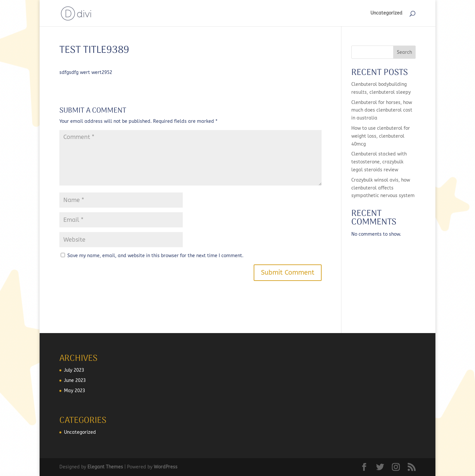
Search (404, 52)
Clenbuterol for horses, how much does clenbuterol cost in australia (382, 110)
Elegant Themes (105, 467)
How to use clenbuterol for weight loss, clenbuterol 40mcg (381, 136)
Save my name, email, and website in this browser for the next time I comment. (155, 256)
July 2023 (74, 370)
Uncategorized (386, 13)
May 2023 (75, 391)
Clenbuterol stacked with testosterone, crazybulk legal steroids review (379, 162)
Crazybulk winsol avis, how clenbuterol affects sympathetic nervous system (383, 188)
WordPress (166, 467)
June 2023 (75, 380)
